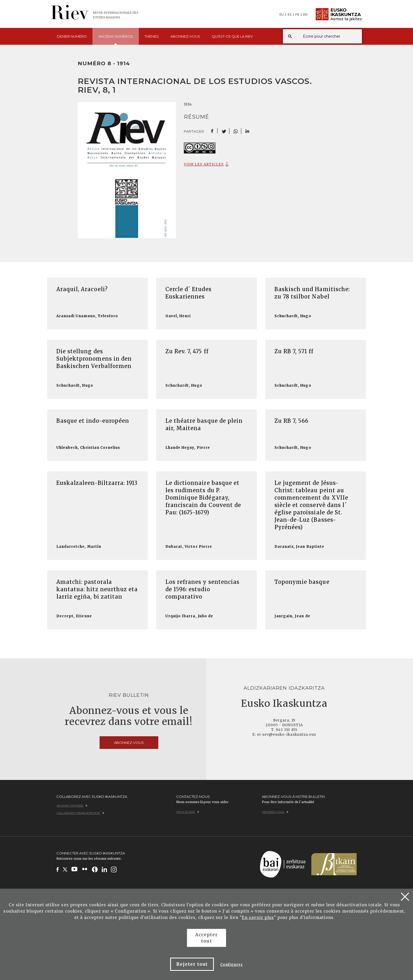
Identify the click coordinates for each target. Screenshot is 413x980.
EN (305, 15)
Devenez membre (72, 806)
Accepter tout (206, 938)
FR (297, 15)
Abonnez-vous (185, 36)
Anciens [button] (116, 39)
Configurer (232, 965)
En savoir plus (258, 917)
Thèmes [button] (152, 36)
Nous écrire (188, 812)
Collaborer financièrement (80, 813)
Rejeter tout (192, 964)
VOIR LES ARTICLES (204, 164)
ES (289, 15)
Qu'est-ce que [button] (232, 36)
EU (282, 15)
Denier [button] (72, 36)
